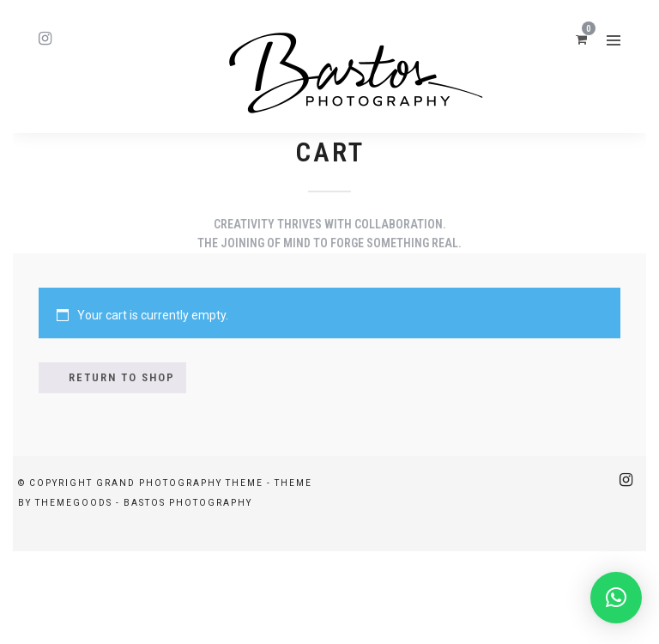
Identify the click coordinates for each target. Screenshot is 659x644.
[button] (616, 598)
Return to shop (122, 377)
